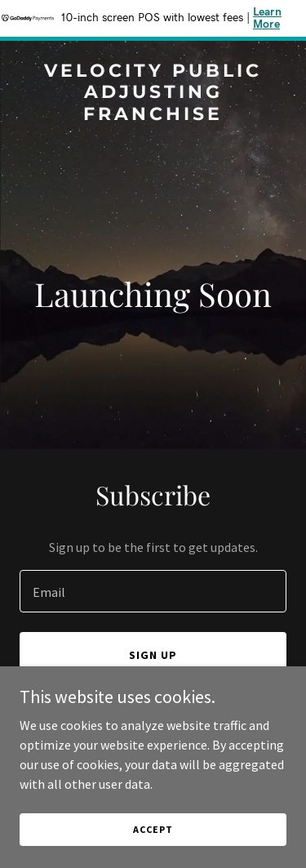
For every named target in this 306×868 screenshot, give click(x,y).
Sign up (153, 655)
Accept (153, 829)
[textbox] (153, 591)
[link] (153, 115)
